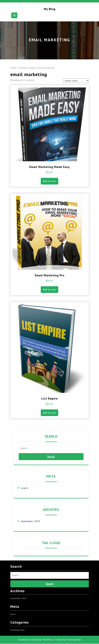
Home (13, 68)
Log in (24, 488)
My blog (50, 9)
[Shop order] (76, 81)
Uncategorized (17, 613)
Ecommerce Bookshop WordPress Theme (40, 623)
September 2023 (31, 521)
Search (51, 457)
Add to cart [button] (49, 181)
